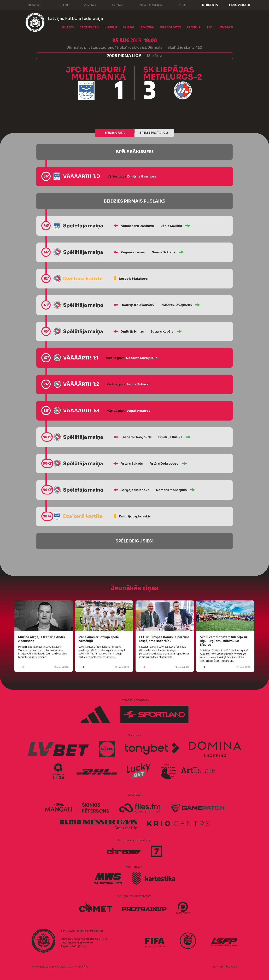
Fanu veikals (240, 5)
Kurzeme (31, 5)
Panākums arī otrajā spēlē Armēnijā (99, 639)
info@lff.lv (79, 946)
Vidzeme (59, 5)
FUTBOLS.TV (209, 5)
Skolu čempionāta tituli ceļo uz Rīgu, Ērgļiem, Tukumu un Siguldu (224, 641)
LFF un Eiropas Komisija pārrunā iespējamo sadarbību (164, 639)
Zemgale (87, 5)
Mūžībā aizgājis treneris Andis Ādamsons (41, 639)
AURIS (234, 967)
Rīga (179, 5)
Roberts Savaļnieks (176, 305)
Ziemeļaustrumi (148, 5)
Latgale (115, 5)
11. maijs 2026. (225, 667)
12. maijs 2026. (44, 667)
